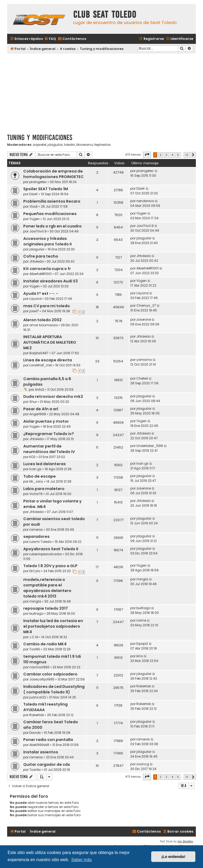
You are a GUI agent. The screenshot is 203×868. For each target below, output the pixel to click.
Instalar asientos (41, 752)
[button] (147, 155)
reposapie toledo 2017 (46, 608)
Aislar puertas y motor (46, 421)
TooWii (35, 649)
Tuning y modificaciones (40, 137)
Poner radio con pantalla (48, 740)
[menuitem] (50, 39)
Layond (35, 299)
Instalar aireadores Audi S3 (50, 281)
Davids (35, 733)
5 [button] (178, 155)
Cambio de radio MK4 (45, 644)
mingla (35, 601)
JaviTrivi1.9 (38, 231)
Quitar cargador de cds (47, 764)
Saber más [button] (81, 860)
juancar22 (38, 697)
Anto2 (40, 389)
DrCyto (35, 571)
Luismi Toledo (40, 542)
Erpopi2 (142, 644)
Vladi (34, 206)
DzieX (34, 194)
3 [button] (166, 155)
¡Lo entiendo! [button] (173, 857)
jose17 (34, 311)
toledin (70, 145)
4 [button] (172, 155)
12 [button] (187, 155)
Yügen (34, 219)
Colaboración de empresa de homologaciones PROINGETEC (54, 174)
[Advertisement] (101, 92)
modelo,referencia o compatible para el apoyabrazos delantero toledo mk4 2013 (47, 588)
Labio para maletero (44, 489)
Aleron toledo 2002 (42, 320)
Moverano (84, 145)
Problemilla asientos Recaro (52, 201)
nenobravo (145, 201)
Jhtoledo (36, 261)
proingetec (38, 182)
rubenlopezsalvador (46, 554)
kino (140, 656)
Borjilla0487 (39, 353)
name (141, 620)
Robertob (144, 686)
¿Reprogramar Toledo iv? (49, 434)
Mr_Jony (36, 481)
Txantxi (35, 770)
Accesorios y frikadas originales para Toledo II (47, 241)
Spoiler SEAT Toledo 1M (46, 189)
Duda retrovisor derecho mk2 (53, 396)
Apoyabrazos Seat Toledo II (51, 549)
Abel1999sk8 (39, 745)
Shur (33, 402)
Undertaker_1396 (150, 446)
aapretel (40, 145)
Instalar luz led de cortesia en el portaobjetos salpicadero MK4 (53, 626)
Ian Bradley (185, 841)
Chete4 (142, 378)
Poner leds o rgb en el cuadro (52, 226)
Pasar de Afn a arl (41, 409)
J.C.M (34, 637)
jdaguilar (55, 145)
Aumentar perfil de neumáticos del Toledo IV (49, 449)
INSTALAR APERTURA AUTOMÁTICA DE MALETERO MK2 (50, 342)
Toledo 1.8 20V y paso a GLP (50, 566)
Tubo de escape (40, 476)
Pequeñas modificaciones (50, 214)
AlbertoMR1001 (40, 274)
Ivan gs (35, 469)
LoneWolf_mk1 (41, 365)
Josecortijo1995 (42, 679)
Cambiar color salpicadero (50, 674)
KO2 (32, 457)
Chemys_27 (146, 305)
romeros (36, 529)
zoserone (144, 319)
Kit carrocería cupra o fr (47, 269)
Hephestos (102, 145)
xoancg (143, 764)
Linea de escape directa (48, 360)
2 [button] (161, 155)
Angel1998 (38, 414)
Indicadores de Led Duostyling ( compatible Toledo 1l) (54, 689)
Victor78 (36, 494)
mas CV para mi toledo (47, 306)
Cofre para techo (41, 256)
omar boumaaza (43, 325)
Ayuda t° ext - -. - (41, 293)
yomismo (144, 360)
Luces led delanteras (45, 464)
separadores (36, 536)
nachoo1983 (39, 667)
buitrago (36, 613)
